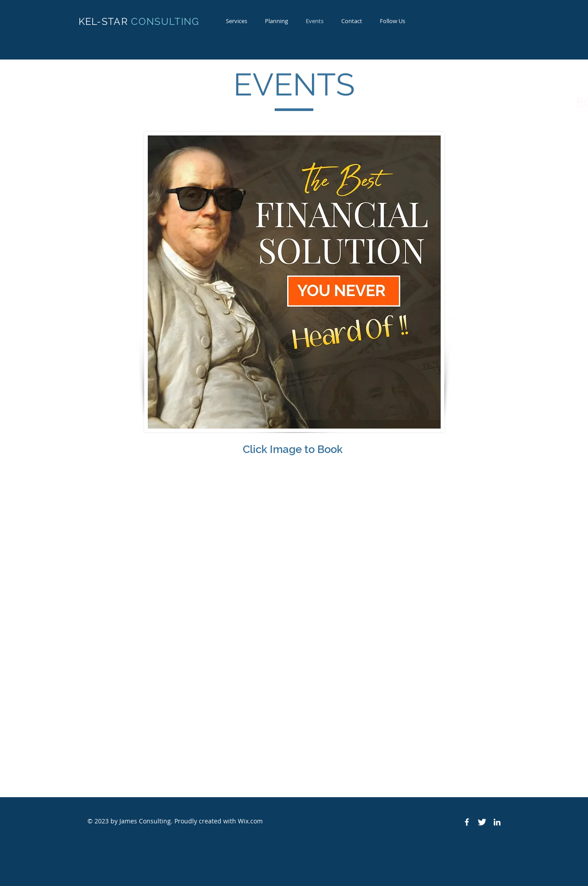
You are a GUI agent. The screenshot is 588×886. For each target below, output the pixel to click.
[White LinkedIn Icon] (497, 822)
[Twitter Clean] (482, 822)
